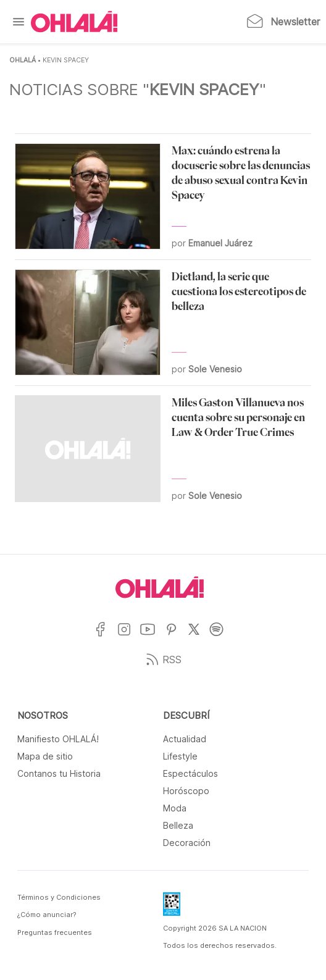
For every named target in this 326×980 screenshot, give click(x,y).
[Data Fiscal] (172, 908)
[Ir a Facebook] (105, 637)
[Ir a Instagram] (129, 637)
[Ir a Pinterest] (176, 637)
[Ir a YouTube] (152, 637)
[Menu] (19, 22)
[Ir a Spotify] (221, 637)
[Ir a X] (199, 637)
